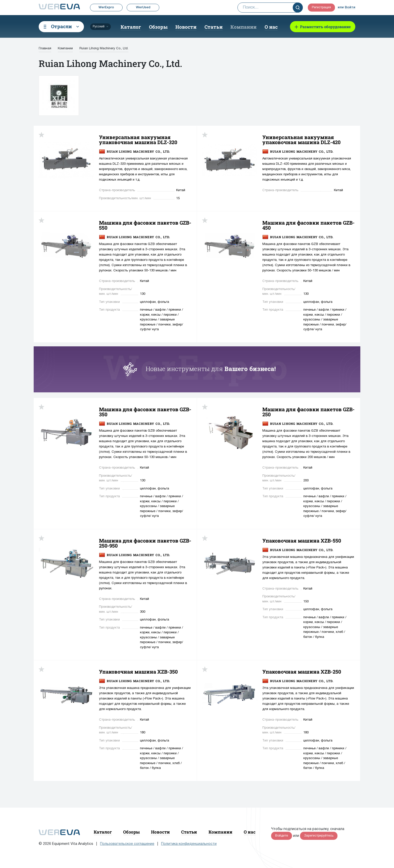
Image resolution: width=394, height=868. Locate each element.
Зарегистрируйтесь (319, 836)
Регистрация (321, 8)
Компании (243, 27)
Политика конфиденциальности (189, 844)
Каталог (131, 27)
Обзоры (158, 27)
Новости (186, 27)
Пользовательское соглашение (127, 844)
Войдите (282, 836)
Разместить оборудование (325, 27)
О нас (271, 27)
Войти (350, 7)
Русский (99, 27)
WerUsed (143, 7)
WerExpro (106, 7)
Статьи (214, 27)
